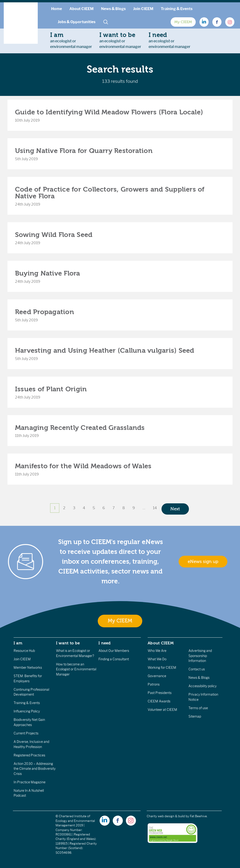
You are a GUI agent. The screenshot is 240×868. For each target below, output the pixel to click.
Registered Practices (29, 755)
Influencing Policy (27, 711)
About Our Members (114, 651)
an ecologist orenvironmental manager (71, 40)
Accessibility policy (202, 686)
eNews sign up (203, 562)
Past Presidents (160, 693)
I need (105, 643)
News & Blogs (113, 9)
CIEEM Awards (159, 701)
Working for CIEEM (162, 668)
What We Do (157, 659)
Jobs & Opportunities (77, 22)
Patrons (154, 684)
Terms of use (198, 708)
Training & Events (177, 9)
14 (155, 508)
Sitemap (195, 716)
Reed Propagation (45, 312)
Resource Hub (24, 651)
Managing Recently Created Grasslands (80, 428)
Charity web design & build (166, 816)
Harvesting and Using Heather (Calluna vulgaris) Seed (105, 350)
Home (56, 9)
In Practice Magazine (30, 782)
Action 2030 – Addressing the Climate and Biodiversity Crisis (35, 769)
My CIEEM (183, 22)
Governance (157, 676)
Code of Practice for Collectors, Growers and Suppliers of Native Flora (110, 193)
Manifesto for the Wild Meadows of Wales (83, 466)
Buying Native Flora (48, 273)
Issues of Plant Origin (51, 389)
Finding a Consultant (114, 659)
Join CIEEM (143, 9)
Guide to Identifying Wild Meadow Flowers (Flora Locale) (109, 112)
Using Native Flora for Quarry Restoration (84, 151)
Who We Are (157, 651)
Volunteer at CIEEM (162, 710)
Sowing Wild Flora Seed (54, 235)
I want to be (68, 643)
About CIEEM (81, 9)
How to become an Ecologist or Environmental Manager (76, 669)
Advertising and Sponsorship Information (200, 656)
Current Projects (26, 733)
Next (175, 509)
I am (18, 643)
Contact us (197, 669)
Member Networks (28, 668)
